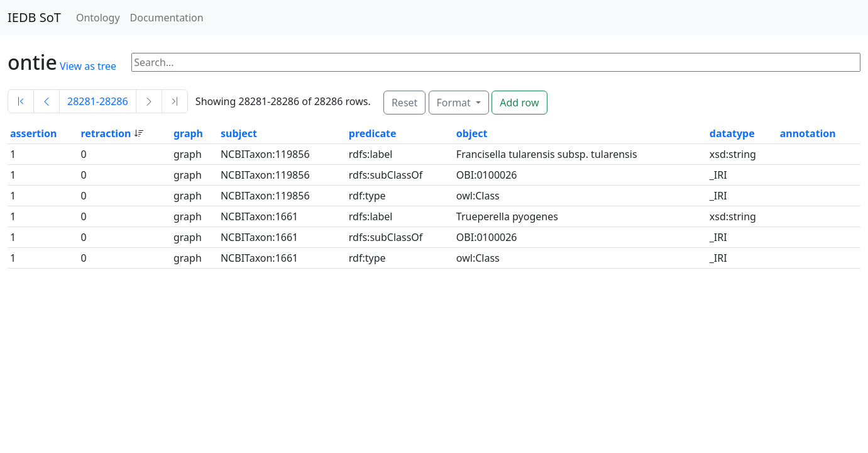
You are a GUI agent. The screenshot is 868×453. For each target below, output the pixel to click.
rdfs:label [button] (371, 154)
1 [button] (13, 154)
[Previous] (47, 101)
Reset (404, 103)
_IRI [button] (718, 175)
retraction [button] (107, 133)
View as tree (88, 66)
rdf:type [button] (367, 196)
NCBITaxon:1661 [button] (259, 216)
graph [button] (188, 133)
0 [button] (83, 154)
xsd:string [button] (733, 154)
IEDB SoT (34, 17)
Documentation (167, 18)
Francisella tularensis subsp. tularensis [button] (547, 154)
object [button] (472, 133)
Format (455, 103)
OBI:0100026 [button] (487, 175)
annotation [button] (808, 133)
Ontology (98, 18)
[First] (21, 101)
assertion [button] (33, 133)
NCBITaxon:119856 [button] (265, 154)
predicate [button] (373, 133)
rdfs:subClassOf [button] (386, 175)
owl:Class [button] (478, 196)
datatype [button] (732, 133)
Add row (519, 103)
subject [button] (239, 133)
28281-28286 (98, 101)
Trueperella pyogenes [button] (507, 216)
